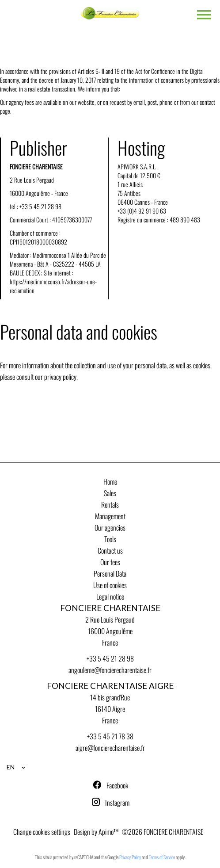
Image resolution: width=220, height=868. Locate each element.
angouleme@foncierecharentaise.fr (110, 670)
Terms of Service (162, 857)
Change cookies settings (42, 832)
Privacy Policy (130, 857)
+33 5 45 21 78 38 (110, 736)
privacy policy (60, 377)
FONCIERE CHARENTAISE (110, 608)
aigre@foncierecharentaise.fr (110, 748)
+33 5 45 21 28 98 (40, 206)
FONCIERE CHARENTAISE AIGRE (110, 686)
